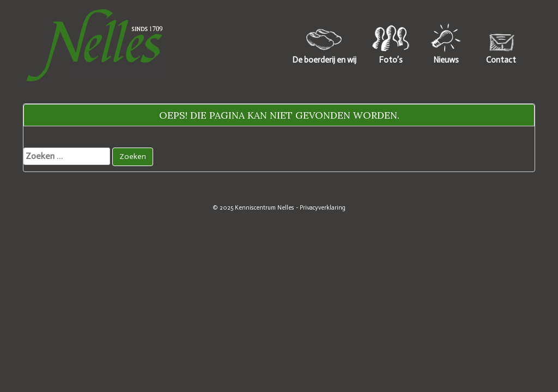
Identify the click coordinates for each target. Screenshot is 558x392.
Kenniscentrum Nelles (265, 207)
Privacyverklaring (323, 207)
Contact (501, 60)
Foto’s (391, 60)
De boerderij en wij (324, 60)
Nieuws (446, 60)
